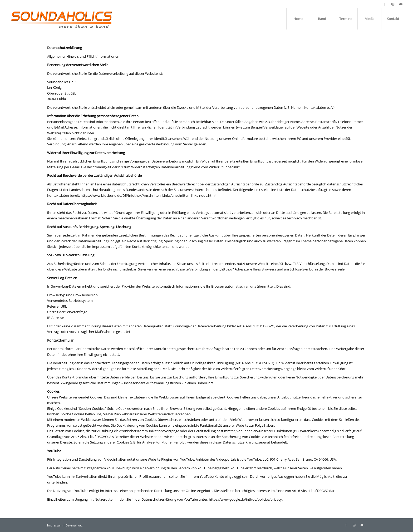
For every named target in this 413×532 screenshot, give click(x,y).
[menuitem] (298, 19)
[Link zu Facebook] (385, 4)
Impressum (55, 525)
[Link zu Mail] (401, 4)
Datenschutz (74, 525)
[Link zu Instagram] (393, 4)
